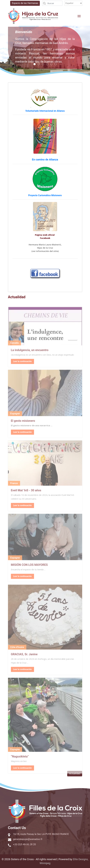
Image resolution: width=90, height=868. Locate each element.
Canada (15, 348)
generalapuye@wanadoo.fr (28, 839)
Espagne (15, 418)
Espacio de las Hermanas (25, 3)
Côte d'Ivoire (17, 652)
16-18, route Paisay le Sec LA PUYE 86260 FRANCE (41, 834)
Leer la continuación (22, 773)
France (14, 488)
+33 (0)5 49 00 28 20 (24, 844)
